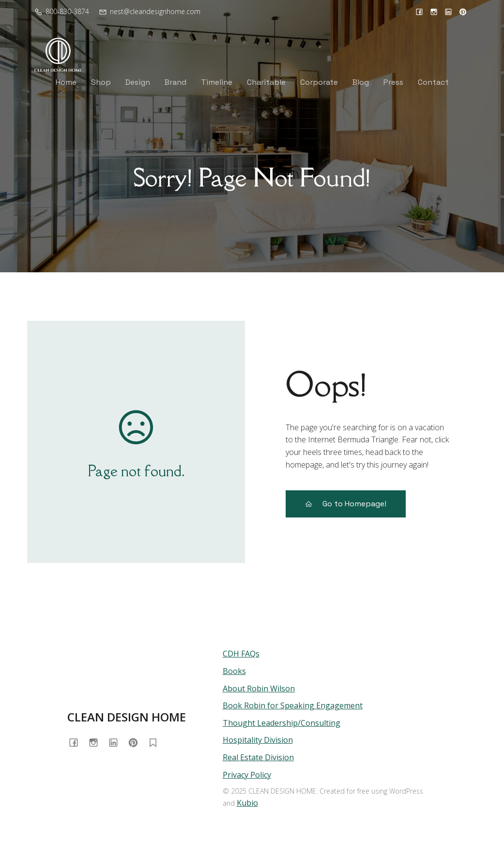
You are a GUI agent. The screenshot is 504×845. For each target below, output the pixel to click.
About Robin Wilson (259, 689)
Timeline (217, 82)
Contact (433, 82)
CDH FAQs (241, 654)
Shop (101, 82)
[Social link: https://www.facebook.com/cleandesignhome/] (419, 12)
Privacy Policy (247, 775)
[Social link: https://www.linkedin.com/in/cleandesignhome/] (448, 12)
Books (234, 671)
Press (393, 82)
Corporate (319, 82)
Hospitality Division (258, 740)
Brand (176, 82)
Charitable (266, 82)
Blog (361, 82)
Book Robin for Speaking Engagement (293, 705)
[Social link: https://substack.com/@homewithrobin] (157, 742)
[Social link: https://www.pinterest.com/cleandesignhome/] (463, 12)
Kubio (247, 803)
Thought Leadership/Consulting (282, 723)
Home (66, 82)
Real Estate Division (258, 757)
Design (138, 82)
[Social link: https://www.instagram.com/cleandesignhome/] (434, 12)
